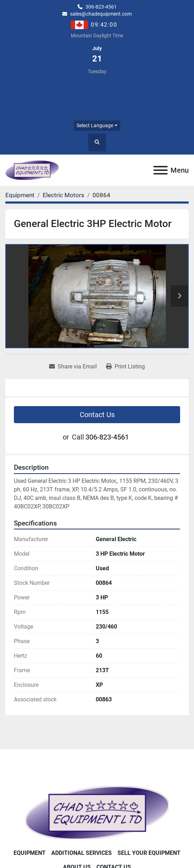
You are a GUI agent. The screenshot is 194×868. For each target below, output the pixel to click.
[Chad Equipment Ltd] (97, 812)
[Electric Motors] (64, 195)
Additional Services (82, 853)
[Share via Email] (73, 367)
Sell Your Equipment (149, 853)
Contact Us (97, 415)
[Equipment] (20, 195)
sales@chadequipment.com (101, 14)
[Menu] (161, 170)
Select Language (95, 125)
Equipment (30, 853)
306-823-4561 (101, 7)
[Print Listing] (125, 367)
